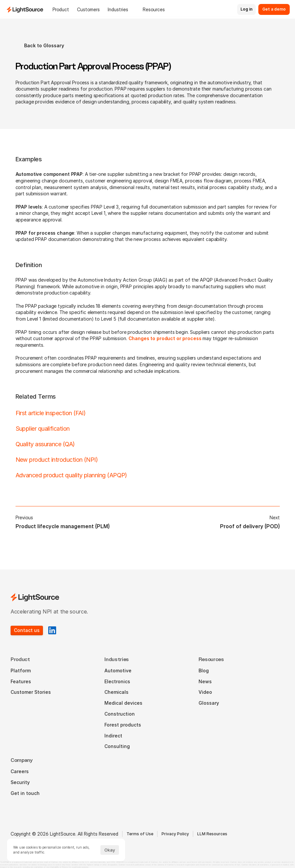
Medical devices (123, 703)
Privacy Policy (175, 834)
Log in (246, 9)
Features (21, 681)
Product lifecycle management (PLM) (63, 526)
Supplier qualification (43, 429)
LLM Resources (212, 834)
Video (205, 692)
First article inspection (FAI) (51, 413)
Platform (21, 671)
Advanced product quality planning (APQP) (71, 475)
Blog (204, 671)
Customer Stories (31, 692)
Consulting (117, 746)
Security (20, 782)
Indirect (113, 736)
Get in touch (25, 793)
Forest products (123, 725)
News (205, 681)
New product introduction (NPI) (57, 460)
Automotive (118, 671)
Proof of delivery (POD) (250, 526)
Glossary (209, 703)
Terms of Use (140, 834)
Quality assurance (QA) (45, 444)
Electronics (117, 681)
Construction (120, 714)
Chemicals (116, 692)
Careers (20, 771)
